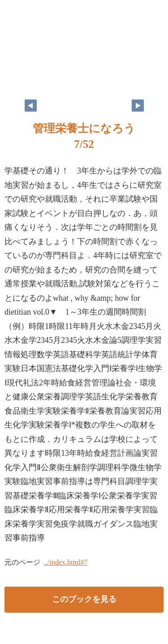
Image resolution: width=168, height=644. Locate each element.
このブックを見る (84, 599)
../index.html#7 (66, 562)
